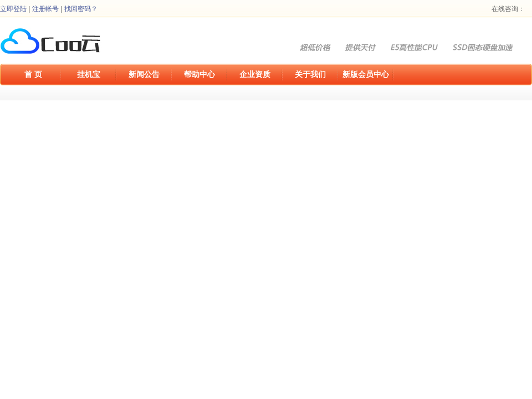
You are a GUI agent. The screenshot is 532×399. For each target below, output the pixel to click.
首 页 (33, 74)
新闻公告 (144, 74)
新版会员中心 (366, 74)
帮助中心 (199, 74)
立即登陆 (13, 9)
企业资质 (255, 74)
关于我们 (310, 74)
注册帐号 (45, 9)
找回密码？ (81, 9)
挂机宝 (89, 74)
